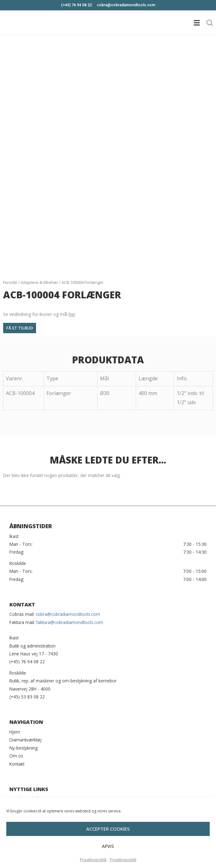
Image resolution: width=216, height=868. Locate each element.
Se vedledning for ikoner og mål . (40, 314)
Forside (10, 282)
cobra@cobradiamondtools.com (68, 614)
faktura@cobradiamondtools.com (70, 622)
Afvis (108, 857)
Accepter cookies (108, 839)
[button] (20, 328)
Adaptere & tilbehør (39, 282)
